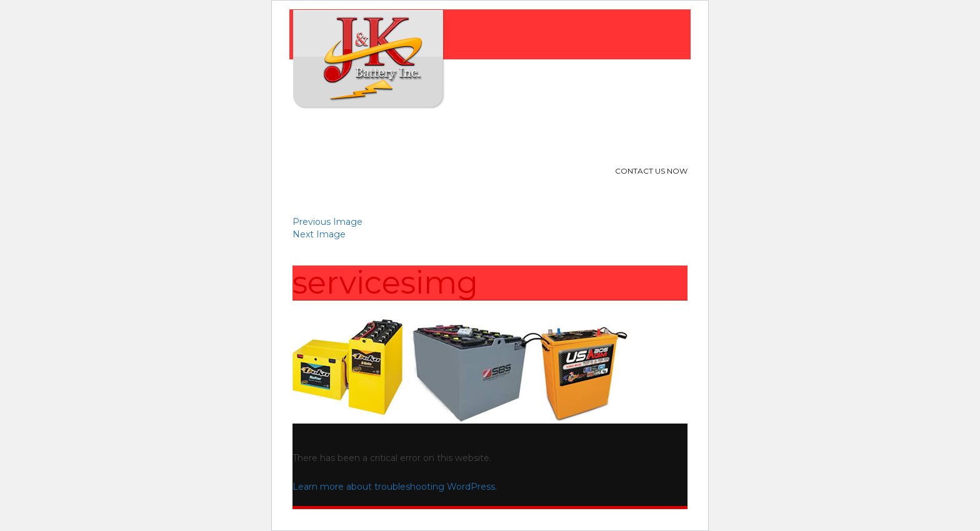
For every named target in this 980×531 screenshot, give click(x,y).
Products (432, 134)
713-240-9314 (626, 189)
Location (498, 134)
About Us (367, 134)
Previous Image (327, 222)
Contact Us (567, 134)
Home (314, 134)
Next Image (319, 234)
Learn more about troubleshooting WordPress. (395, 487)
